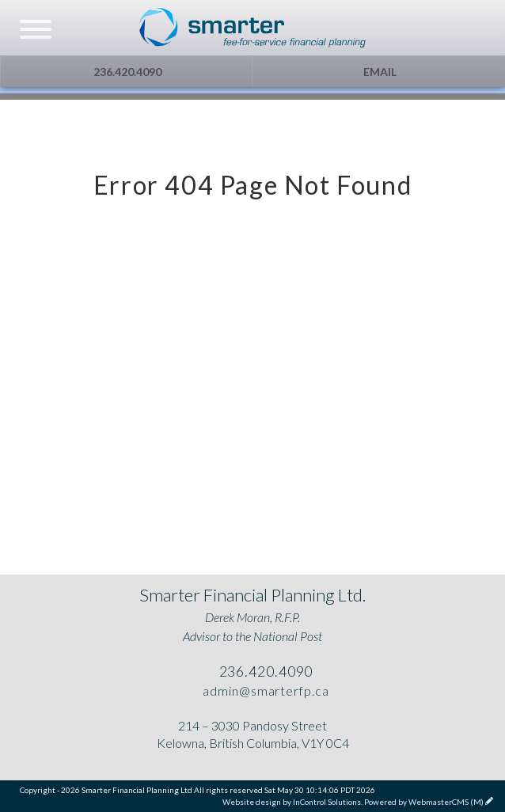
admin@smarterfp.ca (264, 691)
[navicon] (36, 31)
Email (379, 72)
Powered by (424, 802)
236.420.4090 (126, 72)
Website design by (292, 802)
